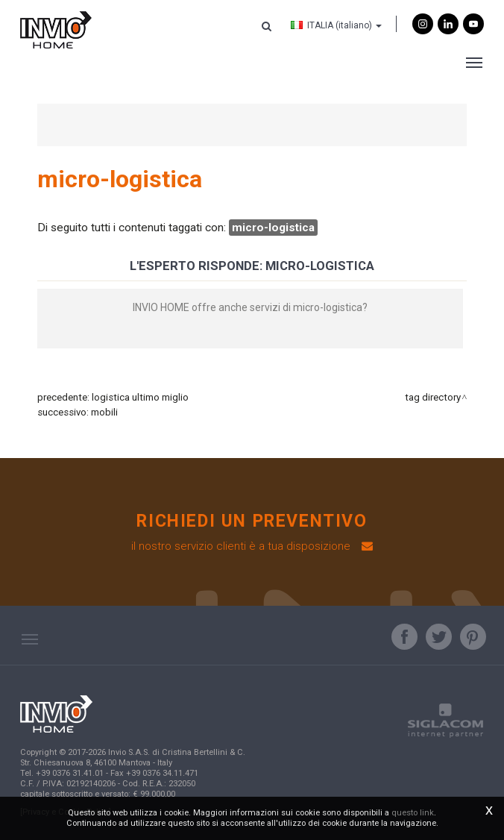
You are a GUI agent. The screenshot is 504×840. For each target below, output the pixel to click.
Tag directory (433, 397)
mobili (104, 412)
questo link (413, 813)
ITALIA (336, 25)
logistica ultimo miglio (140, 397)
